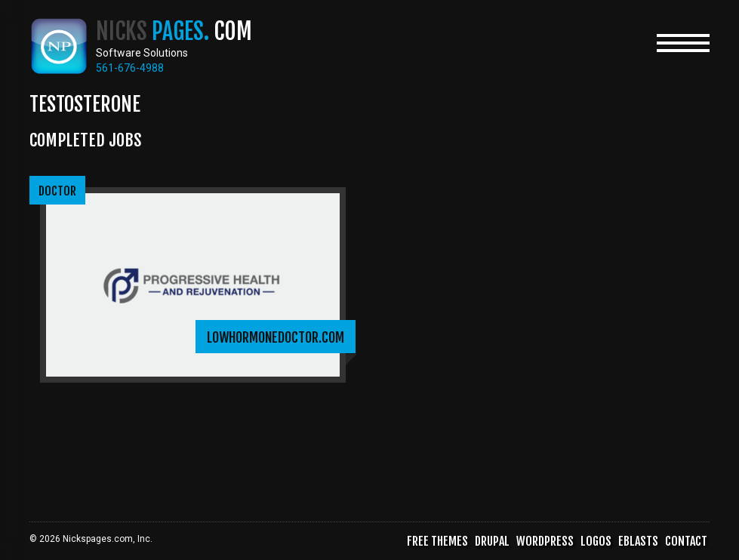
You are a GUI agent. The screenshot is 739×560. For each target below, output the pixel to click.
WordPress (545, 541)
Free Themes (437, 541)
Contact (686, 541)
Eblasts (638, 541)
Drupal (492, 541)
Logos (596, 541)
